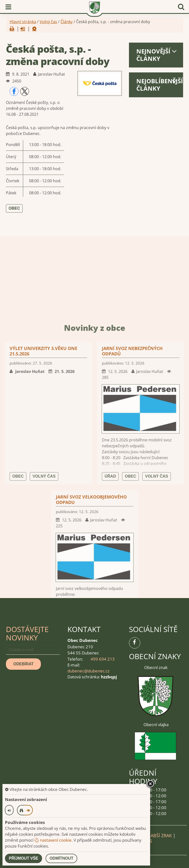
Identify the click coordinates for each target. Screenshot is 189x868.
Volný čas (48, 22)
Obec (14, 208)
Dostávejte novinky (27, 633)
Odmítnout (61, 858)
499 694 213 (103, 659)
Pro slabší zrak (154, 835)
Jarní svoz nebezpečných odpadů (132, 554)
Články (67, 22)
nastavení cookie (53, 840)
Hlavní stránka (23, 22)
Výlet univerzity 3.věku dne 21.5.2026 (43, 554)
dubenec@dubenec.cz (88, 671)
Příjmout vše (24, 858)
